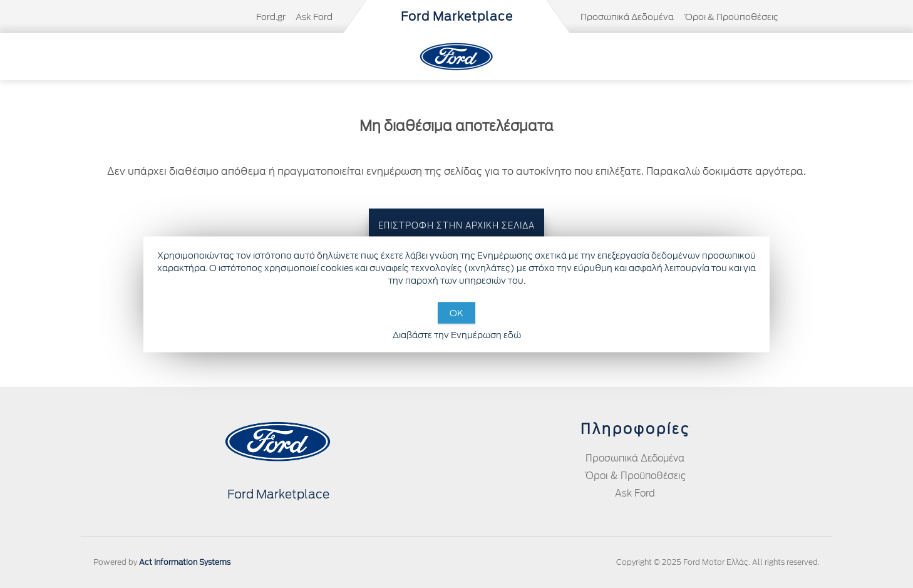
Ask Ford (314, 17)
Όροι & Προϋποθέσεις (731, 17)
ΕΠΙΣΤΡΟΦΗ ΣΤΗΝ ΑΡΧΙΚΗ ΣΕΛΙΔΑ (456, 226)
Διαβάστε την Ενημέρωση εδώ (457, 334)
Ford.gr (271, 17)
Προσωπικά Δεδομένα (627, 17)
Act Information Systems (185, 562)
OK (456, 312)
